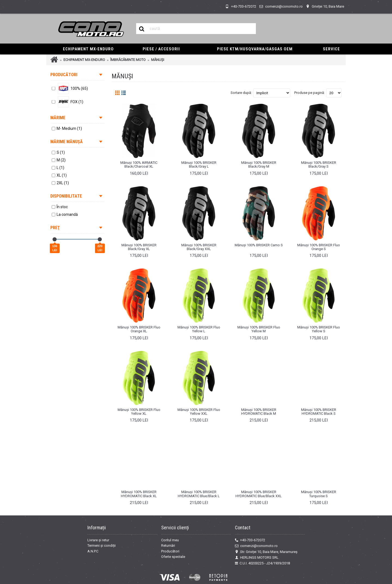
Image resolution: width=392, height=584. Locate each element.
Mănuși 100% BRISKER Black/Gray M (259, 165)
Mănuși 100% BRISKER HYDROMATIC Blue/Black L (199, 494)
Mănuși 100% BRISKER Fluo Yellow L (199, 329)
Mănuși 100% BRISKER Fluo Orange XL (139, 329)
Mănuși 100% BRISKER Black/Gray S (319, 165)
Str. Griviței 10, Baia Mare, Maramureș (266, 552)
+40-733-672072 (250, 540)
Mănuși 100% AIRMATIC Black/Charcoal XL (139, 165)
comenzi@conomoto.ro (256, 546)
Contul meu (170, 540)
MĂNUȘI (158, 60)
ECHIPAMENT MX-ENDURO (84, 60)
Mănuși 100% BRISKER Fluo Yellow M (259, 329)
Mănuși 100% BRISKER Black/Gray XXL (199, 247)
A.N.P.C (93, 551)
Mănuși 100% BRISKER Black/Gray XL (139, 247)
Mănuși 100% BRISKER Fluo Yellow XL (139, 412)
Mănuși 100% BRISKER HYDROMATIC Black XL (139, 494)
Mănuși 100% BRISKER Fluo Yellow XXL (199, 412)
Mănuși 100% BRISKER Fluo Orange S (319, 247)
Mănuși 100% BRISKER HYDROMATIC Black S (319, 412)
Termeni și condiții (102, 545)
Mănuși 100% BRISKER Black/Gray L (199, 165)
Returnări (168, 545)
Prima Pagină (54, 60)
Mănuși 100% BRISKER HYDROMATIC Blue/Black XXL (259, 494)
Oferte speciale (173, 557)
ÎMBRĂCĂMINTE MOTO (128, 60)
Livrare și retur (98, 540)
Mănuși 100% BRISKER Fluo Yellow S (319, 329)
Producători (170, 551)
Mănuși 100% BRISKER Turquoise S (319, 494)
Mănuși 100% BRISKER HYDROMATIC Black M (259, 412)
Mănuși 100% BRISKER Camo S (259, 245)
